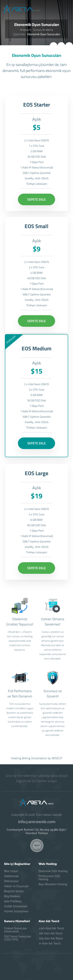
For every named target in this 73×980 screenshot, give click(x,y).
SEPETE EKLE (36, 199)
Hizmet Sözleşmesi (16, 911)
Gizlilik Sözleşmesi (16, 906)
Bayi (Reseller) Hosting (53, 884)
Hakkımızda (11, 876)
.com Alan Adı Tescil (51, 928)
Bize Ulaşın (11, 871)
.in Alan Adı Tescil (50, 943)
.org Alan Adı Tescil (51, 938)
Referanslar (11, 881)
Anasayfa (26, 30)
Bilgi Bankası (12, 896)
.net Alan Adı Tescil (51, 933)
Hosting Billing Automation (29, 758)
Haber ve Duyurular (16, 886)
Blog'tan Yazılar (14, 891)
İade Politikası (13, 901)
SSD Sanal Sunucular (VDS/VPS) (18, 938)
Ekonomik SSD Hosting (53, 871)
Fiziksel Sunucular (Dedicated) (15, 930)
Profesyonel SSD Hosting (49, 878)
